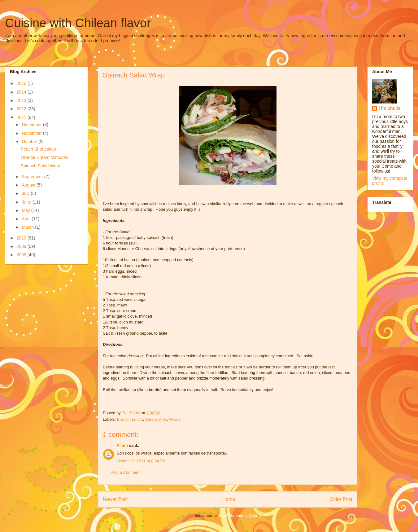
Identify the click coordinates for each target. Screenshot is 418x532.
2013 (22, 100)
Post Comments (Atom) (240, 515)
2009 (22, 246)
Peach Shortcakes (38, 149)
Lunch (137, 419)
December (32, 125)
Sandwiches (156, 419)
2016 (22, 83)
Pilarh (122, 445)
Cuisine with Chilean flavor (78, 23)
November (32, 133)
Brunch (123, 419)
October (30, 142)
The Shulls (389, 108)
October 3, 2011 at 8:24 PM (141, 461)
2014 (22, 92)
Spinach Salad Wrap (40, 166)
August (29, 185)
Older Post (341, 499)
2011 (22, 117)
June (27, 202)
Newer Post (115, 499)
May (26, 210)
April (27, 219)
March (28, 227)
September (33, 177)
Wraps (175, 419)
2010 (22, 238)
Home (229, 499)
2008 (22, 255)
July (26, 193)
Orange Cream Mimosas (44, 157)
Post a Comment (126, 472)
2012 (22, 109)
